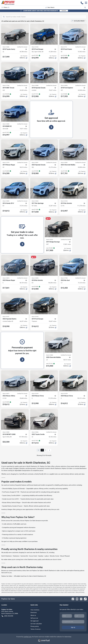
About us (33, 615)
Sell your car (34, 618)
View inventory (35, 610)
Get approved (34, 621)
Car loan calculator (36, 624)
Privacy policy (35, 626)
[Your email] (73, 622)
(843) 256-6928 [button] (7, 616)
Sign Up (73, 627)
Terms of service (36, 629)
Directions (34, 613)
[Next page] (50, 450)
